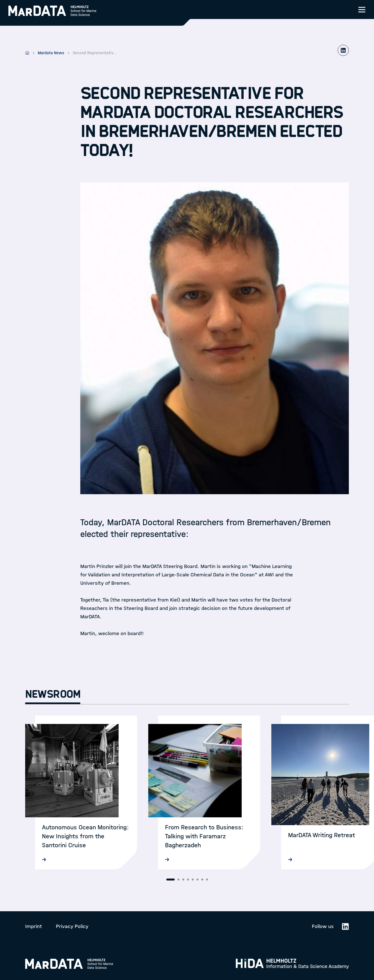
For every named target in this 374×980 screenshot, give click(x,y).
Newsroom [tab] (53, 694)
